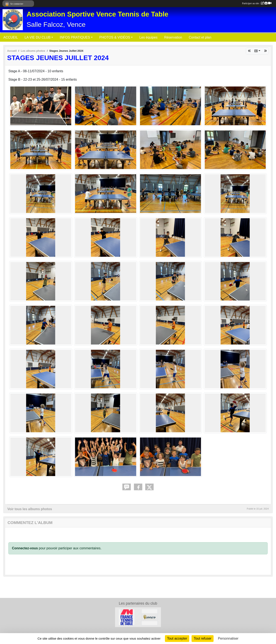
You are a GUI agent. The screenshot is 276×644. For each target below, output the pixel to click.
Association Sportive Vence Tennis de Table (97, 14)
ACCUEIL (11, 37)
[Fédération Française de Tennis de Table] (127, 617)
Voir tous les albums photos (30, 509)
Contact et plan (200, 37)
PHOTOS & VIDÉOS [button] (115, 37)
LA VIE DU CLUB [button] (38, 37)
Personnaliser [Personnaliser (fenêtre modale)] (228, 638)
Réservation (173, 37)
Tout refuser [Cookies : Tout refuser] (202, 638)
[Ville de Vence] (150, 617)
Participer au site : (257, 3)
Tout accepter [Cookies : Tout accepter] (177, 638)
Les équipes (148, 37)
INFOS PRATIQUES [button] (75, 37)
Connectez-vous (25, 548)
